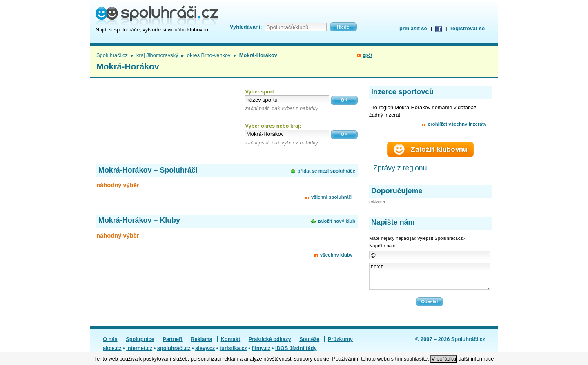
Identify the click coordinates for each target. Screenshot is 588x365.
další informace (476, 359)
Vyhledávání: (246, 27)
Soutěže (309, 344)
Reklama (202, 344)
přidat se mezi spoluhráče (326, 171)
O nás (110, 344)
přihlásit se (413, 28)
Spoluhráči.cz (112, 55)
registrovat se (468, 28)
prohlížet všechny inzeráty (457, 124)
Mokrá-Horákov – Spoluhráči (148, 170)
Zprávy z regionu (400, 168)
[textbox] (287, 100)
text (430, 279)
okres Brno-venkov (209, 55)
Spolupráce (140, 344)
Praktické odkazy (270, 344)
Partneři (172, 344)
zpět (368, 55)
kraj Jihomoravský (157, 55)
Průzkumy (340, 344)
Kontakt (231, 344)
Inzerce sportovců (402, 92)
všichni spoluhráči (332, 197)
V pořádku (444, 359)
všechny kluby (336, 255)
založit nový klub (336, 221)
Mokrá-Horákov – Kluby (139, 220)
